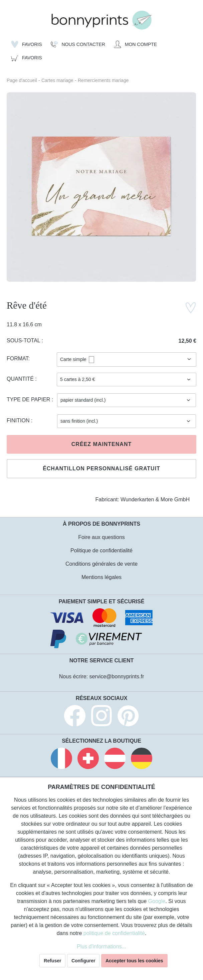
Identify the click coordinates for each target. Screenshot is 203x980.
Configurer (83, 961)
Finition (19, 420)
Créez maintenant (101, 444)
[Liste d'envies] (27, 44)
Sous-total (24, 340)
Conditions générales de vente (101, 564)
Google (157, 901)
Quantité (21, 379)
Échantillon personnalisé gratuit (101, 468)
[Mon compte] (135, 44)
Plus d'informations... (101, 946)
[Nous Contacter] (78, 44)
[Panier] (27, 58)
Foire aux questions (101, 537)
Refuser (52, 961)
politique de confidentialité (114, 933)
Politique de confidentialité (101, 550)
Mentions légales (101, 577)
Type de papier (29, 399)
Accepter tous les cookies (134, 961)
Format (18, 358)
